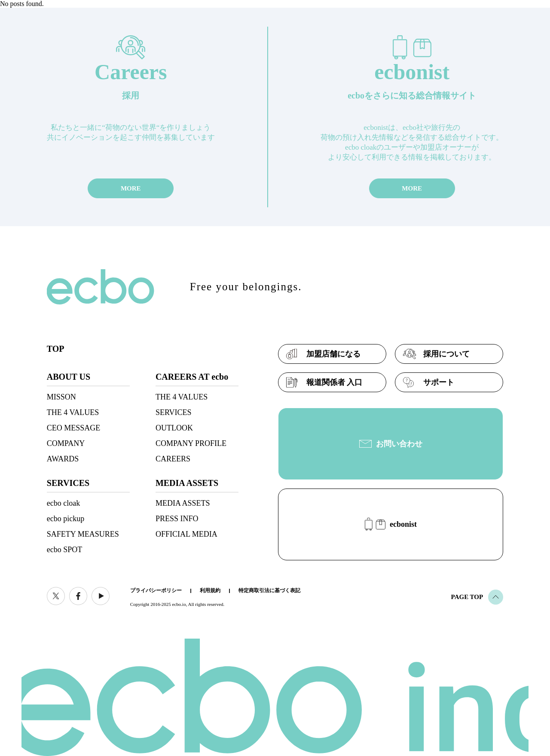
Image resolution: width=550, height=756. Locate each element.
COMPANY (66, 443)
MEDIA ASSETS (183, 503)
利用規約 (210, 590)
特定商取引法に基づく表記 (269, 590)
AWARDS (63, 459)
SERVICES (174, 412)
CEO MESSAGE (74, 428)
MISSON (61, 397)
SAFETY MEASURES (83, 534)
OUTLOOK (174, 428)
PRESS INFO (177, 519)
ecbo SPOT (65, 550)
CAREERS (173, 459)
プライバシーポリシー (156, 590)
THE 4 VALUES (73, 412)
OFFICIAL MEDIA (186, 534)
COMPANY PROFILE (191, 443)
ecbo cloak (63, 503)
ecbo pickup (66, 519)
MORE (131, 188)
